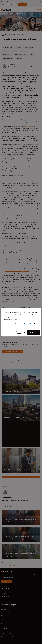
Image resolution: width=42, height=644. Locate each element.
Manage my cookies (19, 333)
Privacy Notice (28, 324)
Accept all (32, 333)
